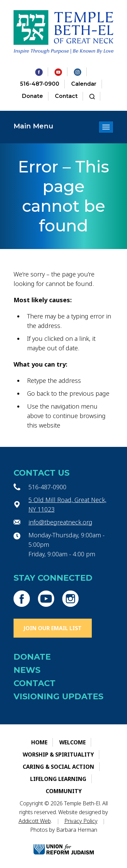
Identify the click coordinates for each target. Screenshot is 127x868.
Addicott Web (35, 821)
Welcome (72, 742)
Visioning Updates (58, 696)
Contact (66, 96)
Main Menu (33, 126)
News (27, 670)
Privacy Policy (81, 821)
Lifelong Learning (58, 779)
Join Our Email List (53, 628)
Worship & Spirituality (58, 755)
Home (39, 742)
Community (64, 791)
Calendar (84, 84)
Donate (33, 96)
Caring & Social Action (58, 767)
